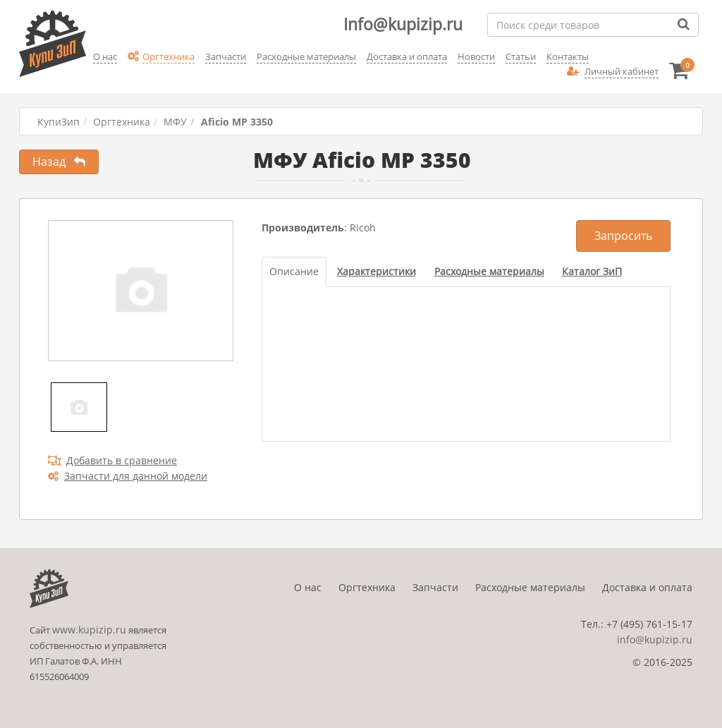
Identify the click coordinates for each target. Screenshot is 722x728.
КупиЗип (59, 122)
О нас (308, 587)
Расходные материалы (530, 587)
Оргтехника (122, 122)
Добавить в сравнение (112, 460)
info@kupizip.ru (655, 639)
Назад (59, 162)
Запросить (623, 236)
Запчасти (435, 587)
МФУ (175, 122)
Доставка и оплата (647, 587)
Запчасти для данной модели (128, 476)
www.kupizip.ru (89, 630)
